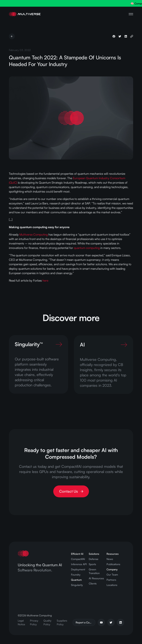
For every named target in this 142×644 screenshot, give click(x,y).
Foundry (76, 575)
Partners (111, 580)
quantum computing (87, 248)
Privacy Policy (34, 622)
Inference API (79, 564)
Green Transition (94, 571)
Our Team (112, 575)
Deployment (78, 569)
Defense (94, 559)
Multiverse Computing (34, 234)
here (45, 280)
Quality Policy (47, 622)
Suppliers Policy (62, 622)
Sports (92, 564)
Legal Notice (21, 622)
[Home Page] (25, 14)
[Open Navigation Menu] (131, 14)
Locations (112, 585)
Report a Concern (86, 622)
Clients (93, 583)
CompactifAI (78, 559)
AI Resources (96, 578)
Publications (113, 564)
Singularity (77, 585)
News (110, 559)
